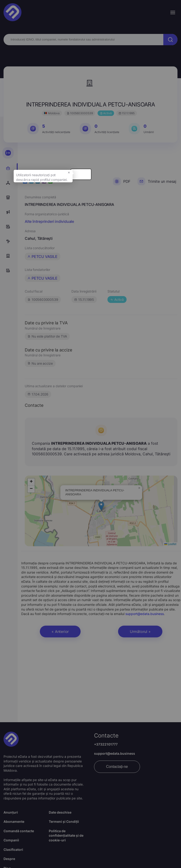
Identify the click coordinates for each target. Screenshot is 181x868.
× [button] (106, 179)
